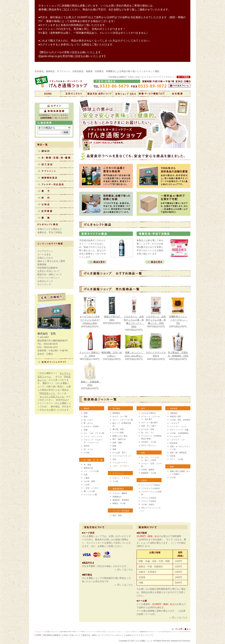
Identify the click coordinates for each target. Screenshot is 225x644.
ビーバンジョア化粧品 (150, 485)
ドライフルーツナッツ (122, 456)
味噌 (86, 413)
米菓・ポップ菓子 (149, 426)
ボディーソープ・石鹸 (179, 430)
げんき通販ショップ (48, 94)
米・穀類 (87, 465)
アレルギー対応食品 (54, 185)
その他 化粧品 (148, 504)
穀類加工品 (88, 468)
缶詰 (114, 459)
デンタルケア (176, 436)
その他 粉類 (89, 481)
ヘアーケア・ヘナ (177, 440)
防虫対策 (174, 443)
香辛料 (87, 446)
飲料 (54, 198)
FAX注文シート (47, 393)
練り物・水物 (118, 429)
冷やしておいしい (149, 445)
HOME (39, 635)
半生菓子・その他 (149, 442)
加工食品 (54, 165)
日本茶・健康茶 (148, 470)
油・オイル (88, 449)
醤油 (86, 416)
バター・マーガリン (121, 466)
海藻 (114, 449)
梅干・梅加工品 (119, 439)
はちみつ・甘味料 (91, 426)
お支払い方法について (137, 77)
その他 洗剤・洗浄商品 (180, 420)
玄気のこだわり (74, 94)
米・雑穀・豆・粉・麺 (93, 460)
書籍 (54, 218)
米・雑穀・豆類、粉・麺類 (54, 158)
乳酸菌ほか (117, 497)
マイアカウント (45, 251)
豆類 (86, 475)
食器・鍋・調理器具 (178, 453)
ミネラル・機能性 (120, 493)
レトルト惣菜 (118, 433)
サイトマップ (154, 77)
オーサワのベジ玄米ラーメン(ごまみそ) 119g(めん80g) (90, 320)
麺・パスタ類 (89, 491)
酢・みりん (88, 423)
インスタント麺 (90, 495)
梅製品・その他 (119, 503)
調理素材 (116, 413)
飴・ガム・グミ (148, 433)
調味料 (54, 151)
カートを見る (44, 254)
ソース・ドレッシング (93, 436)
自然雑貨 (54, 211)
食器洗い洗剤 (176, 416)
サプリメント (54, 171)
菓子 (54, 191)
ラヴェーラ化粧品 (149, 501)
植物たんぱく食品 (120, 436)
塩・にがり (88, 420)
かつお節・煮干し (120, 453)
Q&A (125, 94)
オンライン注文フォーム (52, 397)
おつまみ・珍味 (148, 429)
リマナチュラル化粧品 (150, 488)
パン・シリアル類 (91, 471)
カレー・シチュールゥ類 (123, 420)
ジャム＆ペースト (120, 463)
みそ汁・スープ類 (120, 416)
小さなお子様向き (149, 413)
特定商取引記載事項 (118, 77)
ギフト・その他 (176, 459)
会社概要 (177, 94)
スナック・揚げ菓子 (150, 423)
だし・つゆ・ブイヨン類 (94, 433)
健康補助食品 (54, 178)
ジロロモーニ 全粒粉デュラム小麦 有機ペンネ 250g (156, 320)
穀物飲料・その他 (149, 473)
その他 (87, 453)
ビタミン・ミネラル (121, 478)
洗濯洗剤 (174, 413)
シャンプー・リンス (178, 426)
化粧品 (54, 205)
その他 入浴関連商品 (179, 433)
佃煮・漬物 (117, 443)
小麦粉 (87, 478)
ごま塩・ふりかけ (91, 488)
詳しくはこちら (125, 570)
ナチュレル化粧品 (149, 498)
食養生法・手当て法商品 (50, 232)
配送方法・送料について (100, 94)
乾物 (114, 446)
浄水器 (173, 456)
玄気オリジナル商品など (50, 229)
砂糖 (86, 430)
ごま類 (87, 485)
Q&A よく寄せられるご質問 (51, 261)
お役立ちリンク (45, 281)
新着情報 (151, 94)
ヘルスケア (175, 423)
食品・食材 (117, 515)
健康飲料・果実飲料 (121, 500)
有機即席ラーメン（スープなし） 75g (178, 320)
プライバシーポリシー (49, 278)
